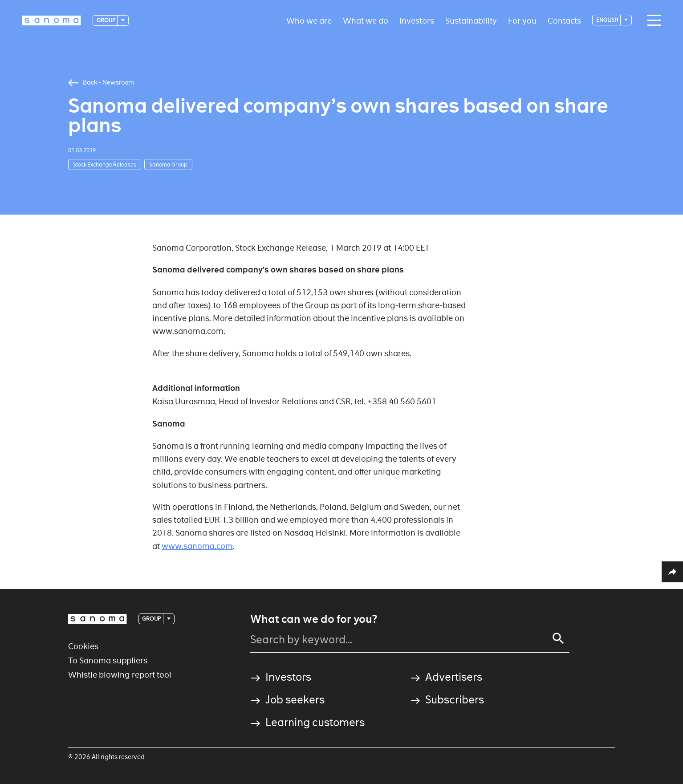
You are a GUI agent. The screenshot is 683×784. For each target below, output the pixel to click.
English (608, 20)
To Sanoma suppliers (108, 660)
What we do (366, 20)
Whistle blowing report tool (120, 675)
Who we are (309, 20)
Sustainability (471, 20)
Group (106, 20)
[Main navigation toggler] (652, 20)
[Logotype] (52, 20)
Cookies (83, 646)
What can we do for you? (314, 619)
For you (522, 20)
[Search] (558, 638)
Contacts (564, 20)
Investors (417, 20)
